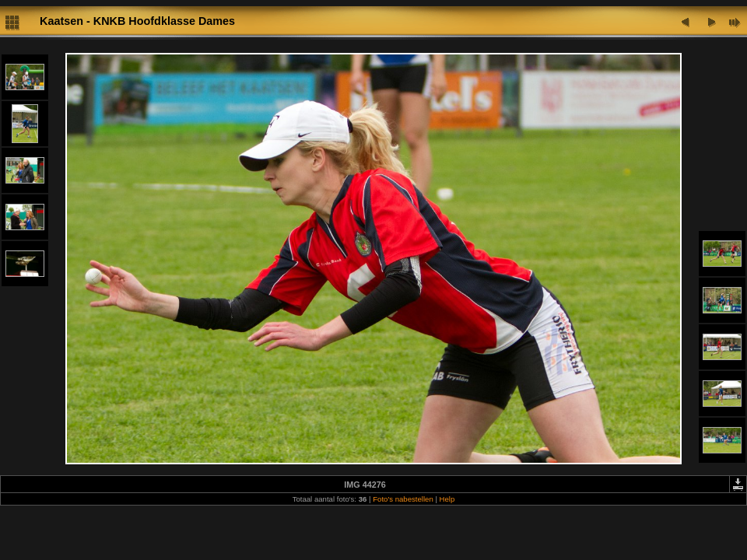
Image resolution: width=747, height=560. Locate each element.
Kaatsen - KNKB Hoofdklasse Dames (137, 21)
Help (447, 499)
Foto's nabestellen (403, 499)
